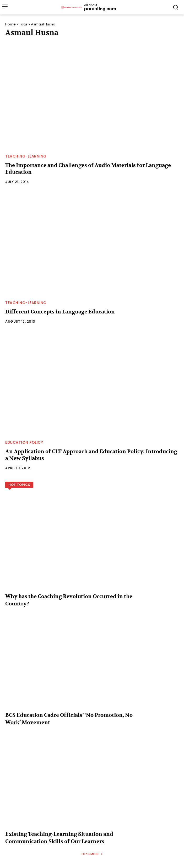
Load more (92, 854)
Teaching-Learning (26, 156)
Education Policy (24, 442)
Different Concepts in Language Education (60, 312)
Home (10, 24)
